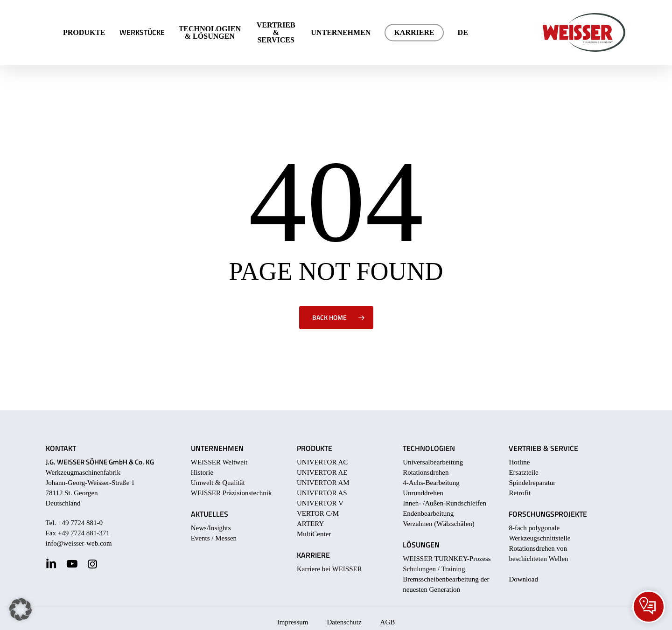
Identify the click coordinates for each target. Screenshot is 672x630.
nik (267, 493)
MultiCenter (314, 534)
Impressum (293, 622)
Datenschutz (344, 622)
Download (523, 579)
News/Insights (211, 528)
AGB (388, 622)
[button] (21, 609)
